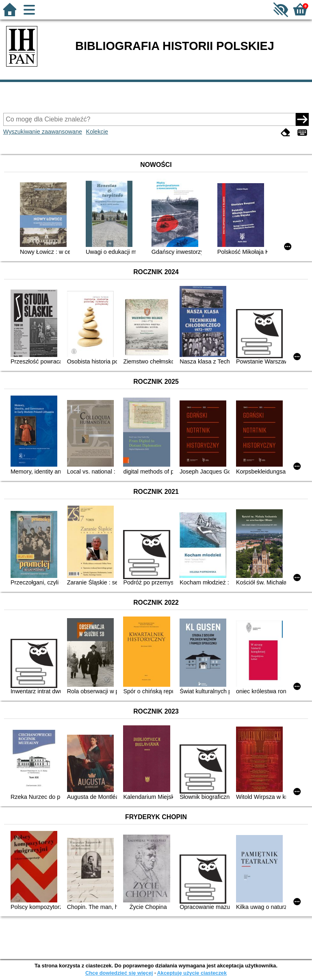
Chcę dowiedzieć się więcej (119, 973)
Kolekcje (97, 132)
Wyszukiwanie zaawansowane (43, 132)
